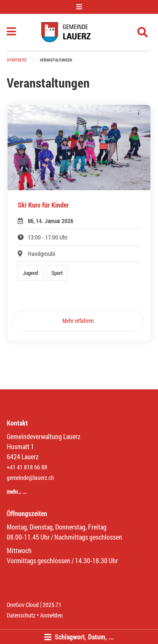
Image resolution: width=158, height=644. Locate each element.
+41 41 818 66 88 (27, 467)
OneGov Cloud (23, 605)
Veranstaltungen (56, 60)
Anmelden (51, 615)
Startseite (17, 60)
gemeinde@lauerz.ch (30, 478)
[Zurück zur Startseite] (79, 32)
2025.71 (52, 605)
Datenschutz (21, 615)
